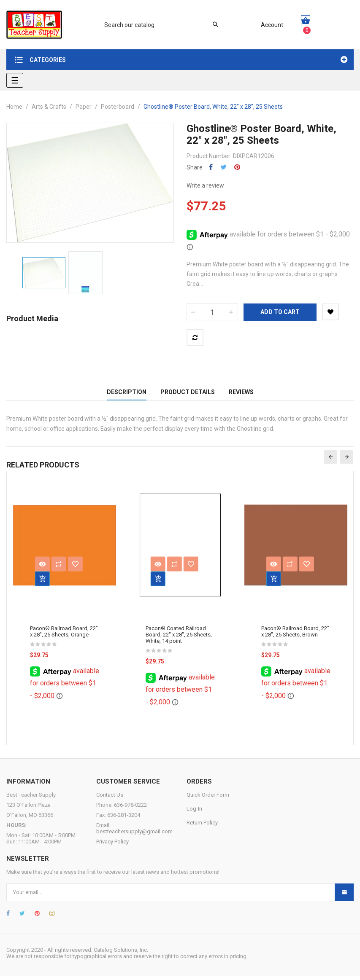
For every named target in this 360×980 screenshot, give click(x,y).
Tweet (223, 167)
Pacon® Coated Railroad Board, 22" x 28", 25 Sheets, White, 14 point (179, 639)
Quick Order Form (208, 799)
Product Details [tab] (188, 395)
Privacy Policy (112, 846)
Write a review (205, 185)
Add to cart (280, 312)
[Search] (157, 25)
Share (211, 167)
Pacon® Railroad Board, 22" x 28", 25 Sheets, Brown (295, 636)
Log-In (194, 813)
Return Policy (202, 827)
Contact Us (110, 799)
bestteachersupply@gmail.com (134, 836)
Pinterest (237, 167)
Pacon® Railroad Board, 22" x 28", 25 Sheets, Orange (64, 636)
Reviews (241, 395)
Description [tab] (127, 395)
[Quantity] (212, 312)
